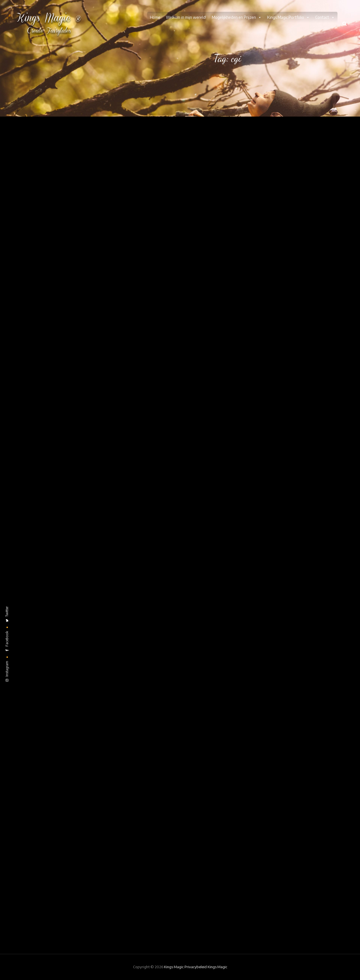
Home (155, 17)
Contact (325, 17)
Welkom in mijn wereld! (186, 17)
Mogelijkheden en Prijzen (237, 17)
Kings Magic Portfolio (288, 17)
